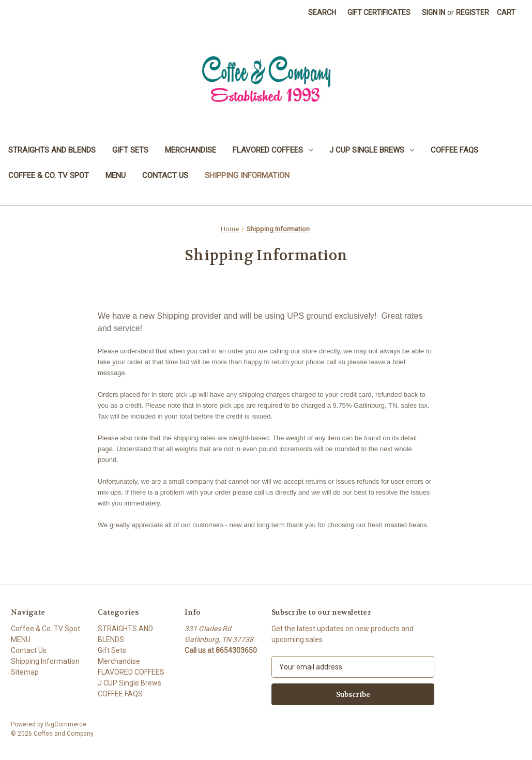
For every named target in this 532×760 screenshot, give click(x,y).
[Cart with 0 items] (506, 13)
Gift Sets (130, 150)
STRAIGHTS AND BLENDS (52, 150)
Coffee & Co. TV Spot (49, 175)
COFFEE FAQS (454, 150)
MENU (116, 175)
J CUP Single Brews (372, 150)
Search (322, 12)
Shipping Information (247, 175)
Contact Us (165, 175)
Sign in (434, 12)
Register (473, 12)
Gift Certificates (379, 12)
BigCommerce (66, 724)
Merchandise (191, 150)
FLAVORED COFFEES (273, 150)
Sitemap (25, 672)
